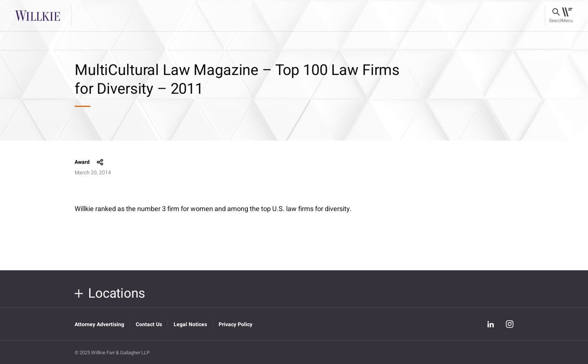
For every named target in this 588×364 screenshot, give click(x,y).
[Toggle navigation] (567, 16)
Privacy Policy (235, 324)
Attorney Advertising (99, 324)
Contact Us (149, 324)
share (100, 162)
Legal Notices (190, 324)
